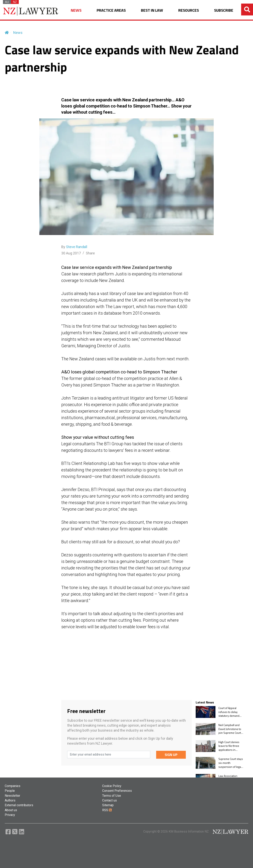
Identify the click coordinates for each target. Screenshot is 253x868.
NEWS (76, 10)
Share (90, 253)
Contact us (110, 800)
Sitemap (108, 805)
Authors (10, 800)
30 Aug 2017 (71, 253)
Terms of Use (112, 796)
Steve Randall (77, 247)
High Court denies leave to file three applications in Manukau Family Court (229, 746)
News (18, 33)
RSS (107, 810)
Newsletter (12, 796)
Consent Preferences (117, 791)
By (74, 247)
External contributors (19, 805)
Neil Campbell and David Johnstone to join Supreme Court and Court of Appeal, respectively (230, 729)
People (10, 791)
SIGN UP (171, 755)
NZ (15, 2)
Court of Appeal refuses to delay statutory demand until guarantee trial (230, 712)
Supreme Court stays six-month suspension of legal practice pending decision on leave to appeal (231, 763)
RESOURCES (189, 10)
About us (11, 810)
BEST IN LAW (152, 10)
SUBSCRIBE (224, 10)
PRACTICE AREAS (111, 10)
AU (7, 2)
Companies (13, 786)
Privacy (10, 815)
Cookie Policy (112, 786)
